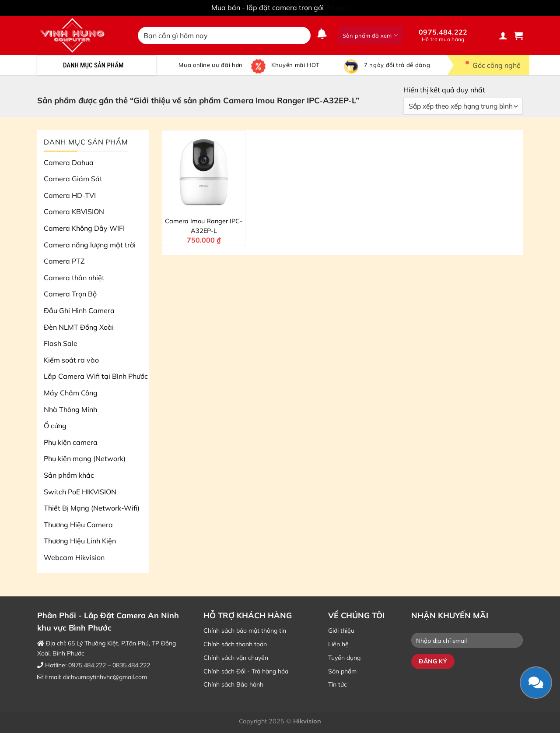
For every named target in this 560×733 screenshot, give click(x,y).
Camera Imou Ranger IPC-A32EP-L (204, 226)
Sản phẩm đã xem (370, 35)
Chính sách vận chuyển (236, 658)
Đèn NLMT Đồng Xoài (79, 327)
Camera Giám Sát (73, 179)
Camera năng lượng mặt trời (90, 245)
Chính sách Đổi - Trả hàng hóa (246, 671)
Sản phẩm (342, 671)
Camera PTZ (64, 261)
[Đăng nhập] (503, 35)
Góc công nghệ (490, 65)
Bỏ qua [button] (337, 7)
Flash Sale (61, 343)
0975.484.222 (443, 35)
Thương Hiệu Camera (78, 525)
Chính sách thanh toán (235, 644)
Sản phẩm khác (69, 475)
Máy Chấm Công (71, 393)
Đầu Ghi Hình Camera (79, 310)
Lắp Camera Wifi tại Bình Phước (96, 376)
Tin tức (338, 684)
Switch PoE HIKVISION (80, 492)
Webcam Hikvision (74, 557)
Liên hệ (338, 644)
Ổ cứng (55, 426)
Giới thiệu (341, 631)
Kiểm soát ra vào (71, 360)
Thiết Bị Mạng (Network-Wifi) (92, 508)
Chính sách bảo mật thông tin (245, 631)
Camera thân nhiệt (74, 278)
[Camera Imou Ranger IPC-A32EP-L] (204, 172)
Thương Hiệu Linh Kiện (80, 541)
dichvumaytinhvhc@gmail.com (105, 677)
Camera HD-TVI (70, 195)
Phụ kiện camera (71, 442)
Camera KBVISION (74, 211)
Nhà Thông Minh (70, 409)
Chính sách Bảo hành (233, 684)
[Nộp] (302, 35)
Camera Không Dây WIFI (84, 228)
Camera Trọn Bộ (70, 294)
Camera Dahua (69, 162)
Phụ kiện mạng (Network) (85, 458)
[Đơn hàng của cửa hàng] (463, 106)
